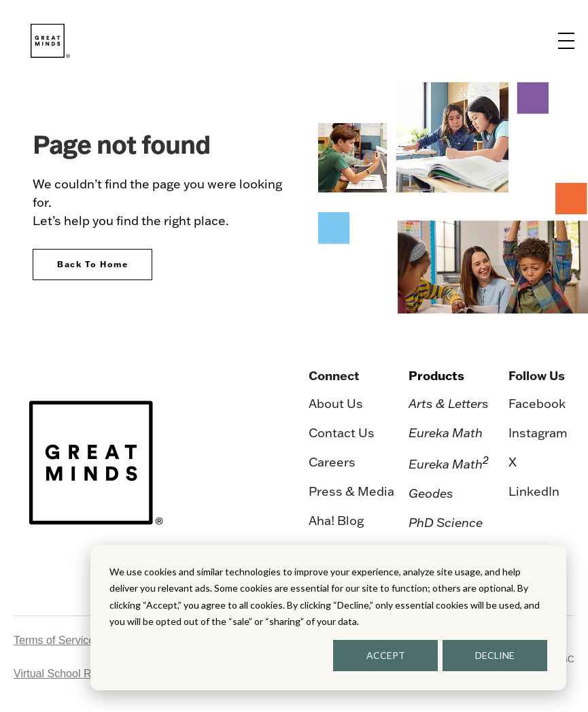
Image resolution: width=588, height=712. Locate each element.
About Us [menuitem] (336, 404)
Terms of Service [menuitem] (54, 640)
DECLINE (495, 655)
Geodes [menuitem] (431, 493)
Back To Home (92, 264)
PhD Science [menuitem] (446, 523)
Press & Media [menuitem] (351, 491)
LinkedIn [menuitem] (534, 491)
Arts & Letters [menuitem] (449, 404)
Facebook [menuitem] (537, 404)
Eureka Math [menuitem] (446, 433)
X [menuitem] (513, 462)
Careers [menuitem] (332, 462)
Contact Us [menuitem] (342, 433)
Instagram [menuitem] (538, 433)
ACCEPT (386, 655)
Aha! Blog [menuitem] (336, 521)
